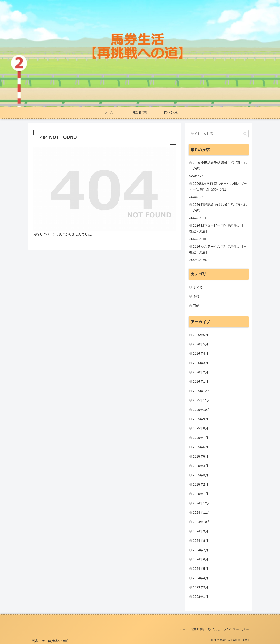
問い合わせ (214, 629)
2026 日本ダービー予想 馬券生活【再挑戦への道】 (218, 228)
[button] (245, 134)
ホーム (184, 629)
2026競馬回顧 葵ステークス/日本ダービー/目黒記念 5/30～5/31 (218, 187)
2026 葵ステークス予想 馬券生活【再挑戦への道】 (218, 249)
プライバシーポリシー (236, 629)
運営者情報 (197, 629)
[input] (219, 134)
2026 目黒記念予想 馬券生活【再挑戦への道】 (218, 207)
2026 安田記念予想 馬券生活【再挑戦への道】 (218, 166)
